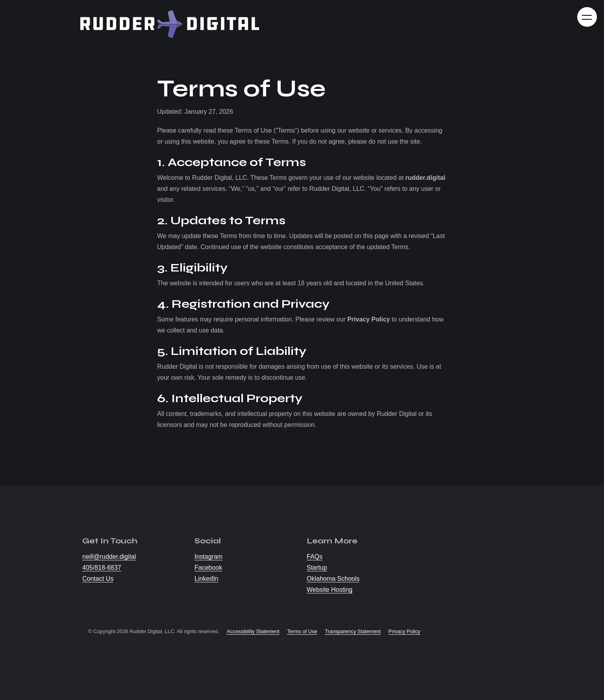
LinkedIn (207, 579)
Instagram (208, 557)
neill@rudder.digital (109, 557)
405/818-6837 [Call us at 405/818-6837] (102, 568)
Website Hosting (330, 590)
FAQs (315, 557)
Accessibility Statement (253, 631)
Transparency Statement (353, 631)
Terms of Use (302, 631)
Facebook (208, 568)
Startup (317, 568)
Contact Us (98, 579)
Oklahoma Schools (333, 579)
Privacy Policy (405, 631)
